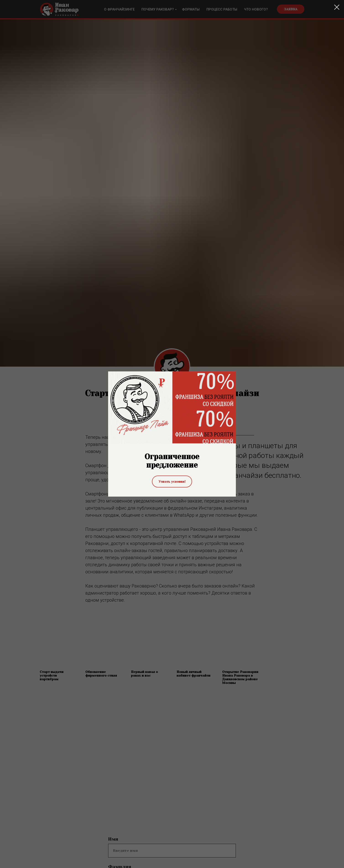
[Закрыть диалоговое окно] (337, 7)
